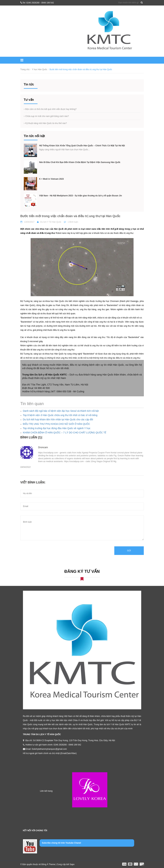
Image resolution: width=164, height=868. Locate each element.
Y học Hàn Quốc (39, 69)
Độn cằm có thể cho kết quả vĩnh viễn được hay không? (51, 109)
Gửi (129, 551)
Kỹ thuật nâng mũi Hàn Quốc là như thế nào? (46, 123)
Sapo (72, 864)
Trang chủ (25, 69)
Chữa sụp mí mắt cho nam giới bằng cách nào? (47, 116)
